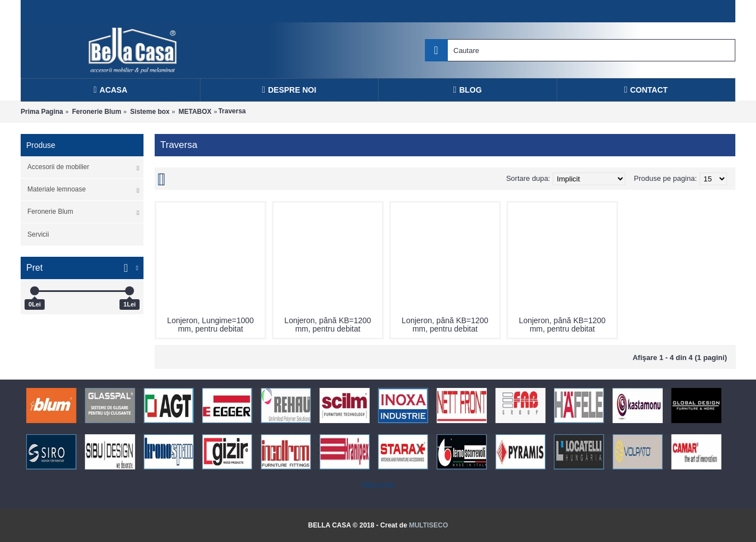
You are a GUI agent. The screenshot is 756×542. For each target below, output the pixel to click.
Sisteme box (150, 112)
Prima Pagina (42, 112)
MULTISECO (428, 525)
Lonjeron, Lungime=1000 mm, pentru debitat (210, 325)
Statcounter (378, 485)
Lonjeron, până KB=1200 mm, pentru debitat (327, 325)
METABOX (195, 112)
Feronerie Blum (97, 112)
